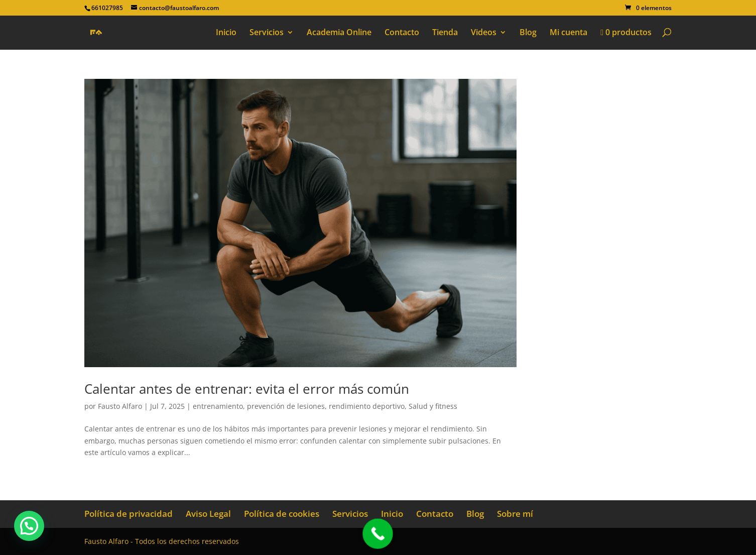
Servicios (267, 33)
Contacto (402, 33)
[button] (29, 526)
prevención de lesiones (286, 406)
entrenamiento (218, 406)
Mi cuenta (569, 33)
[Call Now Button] (378, 534)
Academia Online (339, 33)
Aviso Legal (208, 514)
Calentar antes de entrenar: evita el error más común (247, 389)
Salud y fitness (433, 406)
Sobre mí (515, 514)
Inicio (226, 33)
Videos (484, 33)
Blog (528, 33)
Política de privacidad (129, 514)
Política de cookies (282, 514)
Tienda (445, 33)
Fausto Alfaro (120, 406)
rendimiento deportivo (367, 406)
